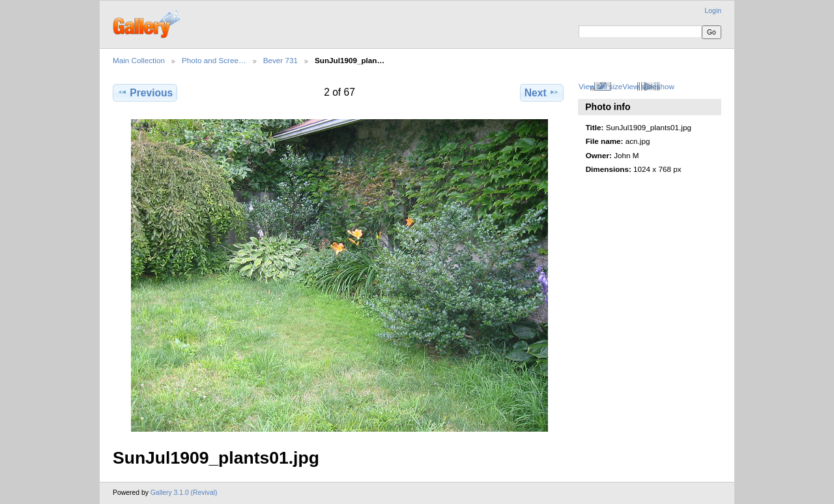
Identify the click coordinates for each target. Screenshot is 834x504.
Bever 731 (280, 60)
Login (713, 11)
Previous (145, 92)
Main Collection (139, 60)
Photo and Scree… (214, 60)
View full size (600, 86)
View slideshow (648, 86)
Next (542, 92)
